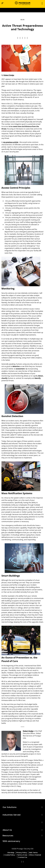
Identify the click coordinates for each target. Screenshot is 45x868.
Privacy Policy (22, 853)
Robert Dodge (9, 75)
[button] (42, 807)
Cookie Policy (10, 855)
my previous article (11, 142)
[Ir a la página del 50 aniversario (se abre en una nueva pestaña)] (22, 10)
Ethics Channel (35, 855)
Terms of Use (22, 855)
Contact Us (23, 857)
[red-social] (22, 862)
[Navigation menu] (3, 3)
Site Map (11, 853)
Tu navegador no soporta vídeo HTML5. (22, 10)
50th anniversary (11, 841)
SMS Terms (33, 853)
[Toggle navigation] (42, 3)
